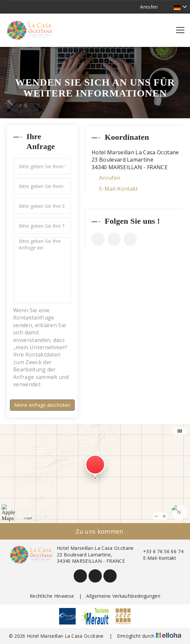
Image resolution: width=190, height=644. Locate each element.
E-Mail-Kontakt (118, 189)
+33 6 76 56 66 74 (159, 551)
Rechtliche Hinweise (52, 596)
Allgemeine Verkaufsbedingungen (123, 596)
